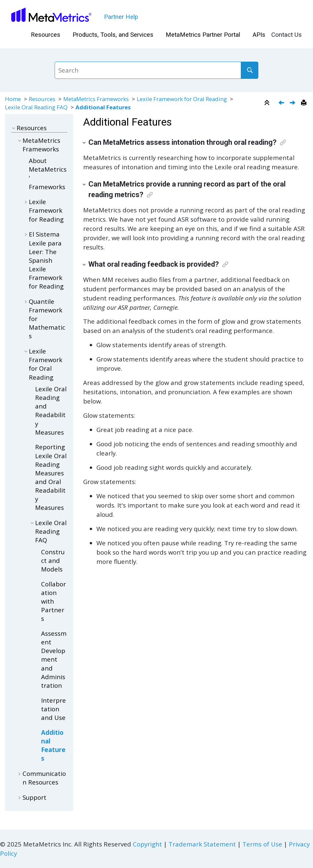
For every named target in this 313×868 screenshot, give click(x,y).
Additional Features (103, 107)
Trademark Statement (202, 844)
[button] (14, 128)
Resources (46, 35)
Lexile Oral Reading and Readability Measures (51, 410)
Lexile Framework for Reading (46, 210)
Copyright (147, 844)
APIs (259, 35)
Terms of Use (262, 844)
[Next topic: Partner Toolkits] (293, 103)
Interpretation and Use (53, 709)
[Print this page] (305, 103)
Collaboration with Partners (53, 601)
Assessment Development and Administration (54, 659)
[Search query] (156, 70)
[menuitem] (45, 35)
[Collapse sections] (268, 103)
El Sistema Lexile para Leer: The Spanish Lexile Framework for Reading (46, 260)
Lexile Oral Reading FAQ (36, 107)
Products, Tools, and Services (113, 35)
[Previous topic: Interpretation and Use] (282, 103)
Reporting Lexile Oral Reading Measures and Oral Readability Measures (51, 477)
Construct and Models (53, 560)
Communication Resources (44, 778)
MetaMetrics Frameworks (96, 99)
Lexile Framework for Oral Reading (183, 99)
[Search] (249, 70)
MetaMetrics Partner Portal (203, 35)
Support (34, 797)
